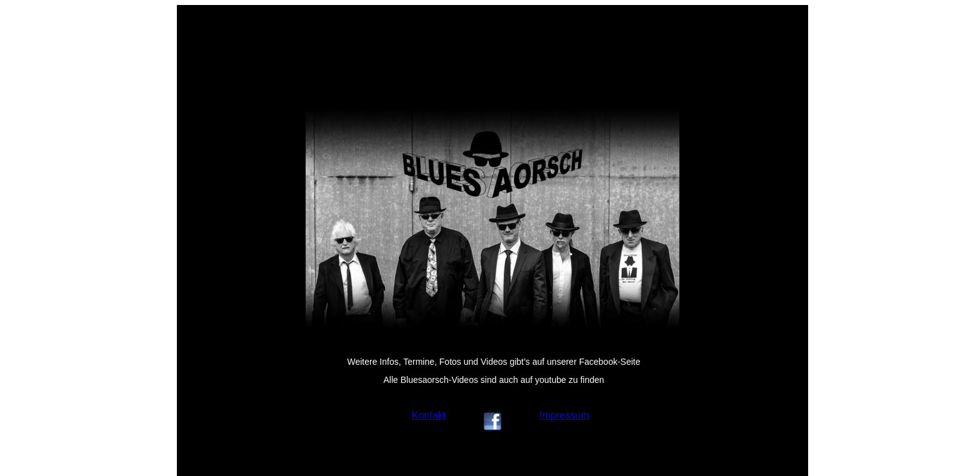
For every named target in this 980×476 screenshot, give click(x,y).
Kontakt (429, 415)
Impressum (564, 415)
